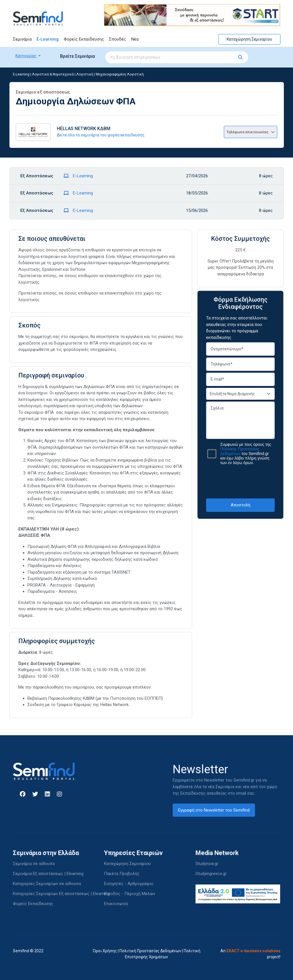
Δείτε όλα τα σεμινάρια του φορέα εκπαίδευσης (101, 135)
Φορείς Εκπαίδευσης (84, 39)
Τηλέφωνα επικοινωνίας (251, 132)
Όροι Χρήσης (105, 951)
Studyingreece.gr (211, 874)
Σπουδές (117, 39)
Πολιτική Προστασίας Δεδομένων (150, 951)
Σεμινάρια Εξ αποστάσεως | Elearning (48, 874)
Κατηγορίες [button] (26, 56)
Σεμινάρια (22, 39)
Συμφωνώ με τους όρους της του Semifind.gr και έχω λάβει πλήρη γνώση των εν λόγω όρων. (246, 454)
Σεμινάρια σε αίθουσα (34, 864)
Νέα (135, 39)
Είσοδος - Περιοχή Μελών (130, 894)
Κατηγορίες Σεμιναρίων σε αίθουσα (47, 884)
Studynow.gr (207, 864)
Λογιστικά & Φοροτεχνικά (53, 74)
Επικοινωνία (116, 904)
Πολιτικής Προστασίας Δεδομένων (240, 451)
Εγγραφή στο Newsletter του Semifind (214, 810)
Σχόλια (240, 420)
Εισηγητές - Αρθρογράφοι (129, 884)
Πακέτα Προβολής (122, 874)
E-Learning (48, 39)
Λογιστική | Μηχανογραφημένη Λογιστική (110, 74)
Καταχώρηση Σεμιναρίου (249, 39)
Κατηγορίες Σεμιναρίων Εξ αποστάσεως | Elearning (61, 894)
